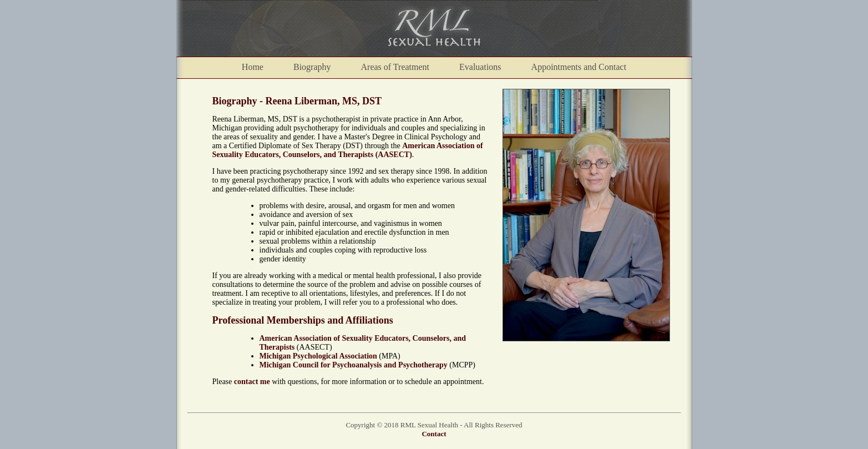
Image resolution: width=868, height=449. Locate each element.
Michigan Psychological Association (318, 356)
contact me (252, 382)
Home (253, 67)
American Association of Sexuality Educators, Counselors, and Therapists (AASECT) (348, 150)
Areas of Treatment (395, 67)
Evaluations (480, 67)
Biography (312, 67)
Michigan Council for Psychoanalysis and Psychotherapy (354, 365)
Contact (434, 434)
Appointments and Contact (579, 67)
